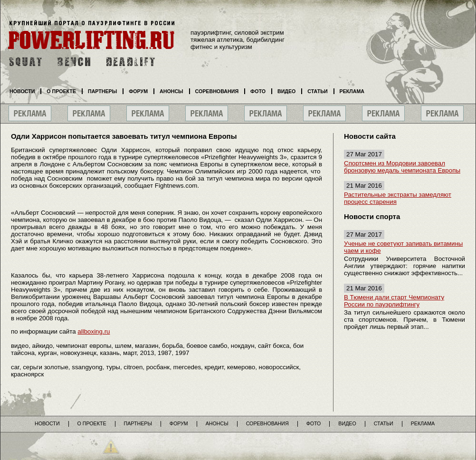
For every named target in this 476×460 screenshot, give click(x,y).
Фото (258, 91)
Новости (22, 91)
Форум (138, 91)
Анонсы (171, 91)
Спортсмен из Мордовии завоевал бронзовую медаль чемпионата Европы (402, 167)
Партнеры (102, 91)
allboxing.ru (94, 331)
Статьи (317, 91)
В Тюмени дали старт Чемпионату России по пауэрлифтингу (394, 301)
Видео (286, 91)
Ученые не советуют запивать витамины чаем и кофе (403, 247)
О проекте (61, 91)
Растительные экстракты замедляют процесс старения (398, 198)
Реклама (352, 91)
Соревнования (217, 91)
